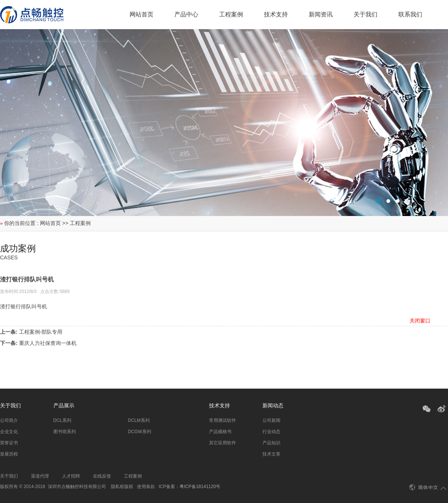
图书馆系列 (65, 432)
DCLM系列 (139, 420)
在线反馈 (102, 476)
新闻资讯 (321, 14)
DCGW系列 (140, 432)
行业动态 (271, 432)
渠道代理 (40, 476)
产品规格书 (220, 432)
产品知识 (271, 443)
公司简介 (9, 420)
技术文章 (271, 454)
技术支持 (276, 14)
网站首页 (141, 14)
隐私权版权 (122, 487)
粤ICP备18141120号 (200, 487)
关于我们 (365, 14)
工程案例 (231, 14)
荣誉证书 (9, 443)
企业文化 (9, 432)
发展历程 (9, 454)
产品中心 (186, 14)
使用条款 (146, 487)
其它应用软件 (223, 443)
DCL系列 (62, 420)
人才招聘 (71, 476)
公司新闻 (271, 420)
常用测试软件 (223, 420)
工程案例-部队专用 (41, 332)
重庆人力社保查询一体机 (48, 343)
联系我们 (410, 14)
